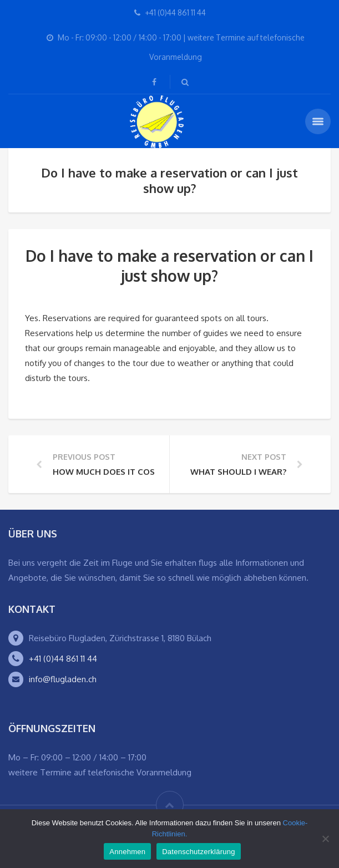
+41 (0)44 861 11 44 (63, 659)
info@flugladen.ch (63, 679)
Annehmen (127, 852)
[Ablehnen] (325, 839)
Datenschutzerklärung (198, 852)
